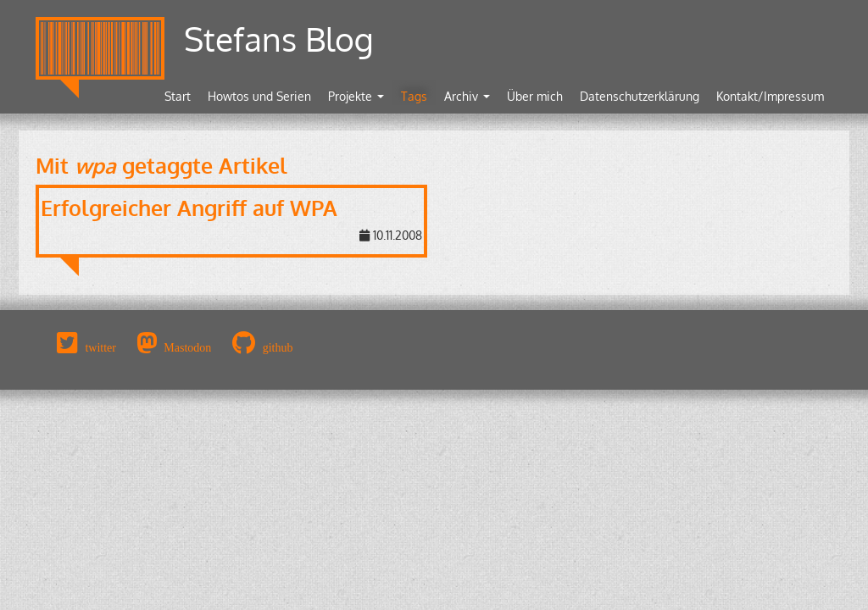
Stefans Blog (279, 39)
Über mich (535, 96)
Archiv (467, 96)
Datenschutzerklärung (640, 96)
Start (178, 96)
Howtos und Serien (259, 96)
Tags (414, 96)
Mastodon (187, 347)
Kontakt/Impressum (770, 96)
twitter (100, 347)
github (278, 347)
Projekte (356, 96)
